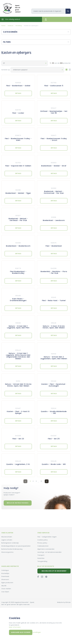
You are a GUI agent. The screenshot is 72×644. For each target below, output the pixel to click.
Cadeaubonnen (43, 546)
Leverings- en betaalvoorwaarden (49, 552)
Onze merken (6, 589)
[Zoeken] (49, 11)
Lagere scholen (7, 540)
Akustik (4, 586)
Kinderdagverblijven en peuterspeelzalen (16, 546)
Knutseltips (5, 573)
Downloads (5, 576)
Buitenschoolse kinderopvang (12, 549)
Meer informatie (15, 627)
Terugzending (42, 561)
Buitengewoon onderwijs (10, 543)
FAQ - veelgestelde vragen (47, 537)
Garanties (41, 558)
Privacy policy (42, 543)
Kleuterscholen (7, 537)
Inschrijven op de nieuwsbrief (54, 571)
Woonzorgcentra (7, 552)
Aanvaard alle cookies (21, 632)
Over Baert (5, 592)
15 (41, 481)
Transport (41, 555)
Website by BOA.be (64, 602)
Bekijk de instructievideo (18, 503)
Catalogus (5, 570)
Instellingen (37, 632)
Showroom (5, 579)
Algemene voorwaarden (46, 549)
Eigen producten (7, 583)
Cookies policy (43, 540)
